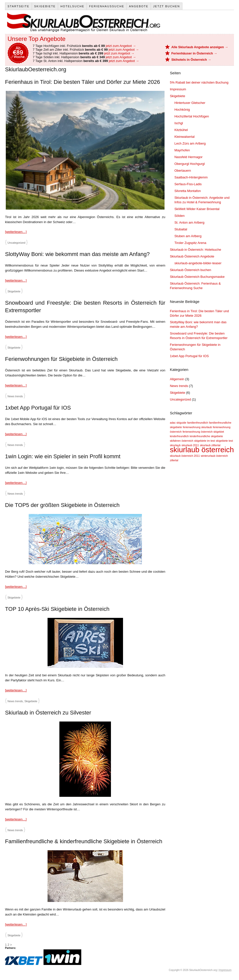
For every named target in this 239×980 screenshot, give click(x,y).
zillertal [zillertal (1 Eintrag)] (174, 460)
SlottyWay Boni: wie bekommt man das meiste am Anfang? (77, 254)
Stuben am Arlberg (188, 236)
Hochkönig (182, 110)
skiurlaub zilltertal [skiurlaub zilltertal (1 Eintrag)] (210, 445)
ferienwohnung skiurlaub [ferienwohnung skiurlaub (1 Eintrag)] (197, 427)
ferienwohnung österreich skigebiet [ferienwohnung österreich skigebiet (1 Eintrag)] (203, 432)
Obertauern (183, 171)
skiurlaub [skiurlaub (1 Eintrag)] (175, 445)
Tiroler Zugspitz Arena (190, 243)
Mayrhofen (182, 150)
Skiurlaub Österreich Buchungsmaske (197, 277)
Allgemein (177, 379)
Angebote (139, 6)
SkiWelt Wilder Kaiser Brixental (197, 209)
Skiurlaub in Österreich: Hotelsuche (195, 250)
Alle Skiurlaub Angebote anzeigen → (200, 47)
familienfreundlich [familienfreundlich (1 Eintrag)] (198, 423)
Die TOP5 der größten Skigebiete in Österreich (62, 505)
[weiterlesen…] (16, 232)
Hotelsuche (72, 6)
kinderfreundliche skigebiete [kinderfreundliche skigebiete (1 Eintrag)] (206, 436)
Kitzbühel (181, 130)
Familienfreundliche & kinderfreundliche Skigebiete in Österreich (84, 841)
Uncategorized (16, 243)
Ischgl (179, 123)
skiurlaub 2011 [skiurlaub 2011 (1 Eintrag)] (190, 445)
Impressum (178, 89)
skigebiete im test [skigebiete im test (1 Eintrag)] (205, 441)
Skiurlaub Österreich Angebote (192, 256)
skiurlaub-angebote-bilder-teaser (198, 263)
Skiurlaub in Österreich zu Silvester (48, 713)
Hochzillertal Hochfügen (192, 116)
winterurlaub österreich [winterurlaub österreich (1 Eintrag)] (214, 456)
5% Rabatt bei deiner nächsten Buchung (199, 82)
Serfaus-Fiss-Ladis (188, 184)
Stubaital (181, 229)
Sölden (179, 216)
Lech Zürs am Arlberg (190, 143)
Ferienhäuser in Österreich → (194, 53)
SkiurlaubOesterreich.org (83, 22)
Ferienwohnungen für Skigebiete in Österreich (61, 359)
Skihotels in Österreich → (191, 60)
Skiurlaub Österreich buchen (190, 270)
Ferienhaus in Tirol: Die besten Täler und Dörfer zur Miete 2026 (83, 82)
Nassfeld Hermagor (188, 157)
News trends (15, 396)
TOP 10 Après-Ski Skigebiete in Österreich (57, 609)
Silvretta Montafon (188, 191)
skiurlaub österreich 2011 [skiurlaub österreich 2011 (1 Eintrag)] (185, 456)
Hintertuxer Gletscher (190, 103)
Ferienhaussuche (107, 6)
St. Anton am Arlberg (189, 222)
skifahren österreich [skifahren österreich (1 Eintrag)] (182, 441)
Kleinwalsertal (184, 137)
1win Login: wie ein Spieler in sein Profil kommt (63, 456)
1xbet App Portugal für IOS (38, 408)
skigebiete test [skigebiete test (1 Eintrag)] (224, 441)
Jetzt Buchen (167, 6)
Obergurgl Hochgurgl (190, 164)
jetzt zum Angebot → (121, 46)
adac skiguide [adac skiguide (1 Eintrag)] (178, 423)
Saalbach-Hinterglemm (191, 177)
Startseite (18, 6)
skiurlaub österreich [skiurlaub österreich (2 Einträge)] (202, 450)
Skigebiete (45, 6)
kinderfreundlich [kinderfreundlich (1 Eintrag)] (179, 436)
